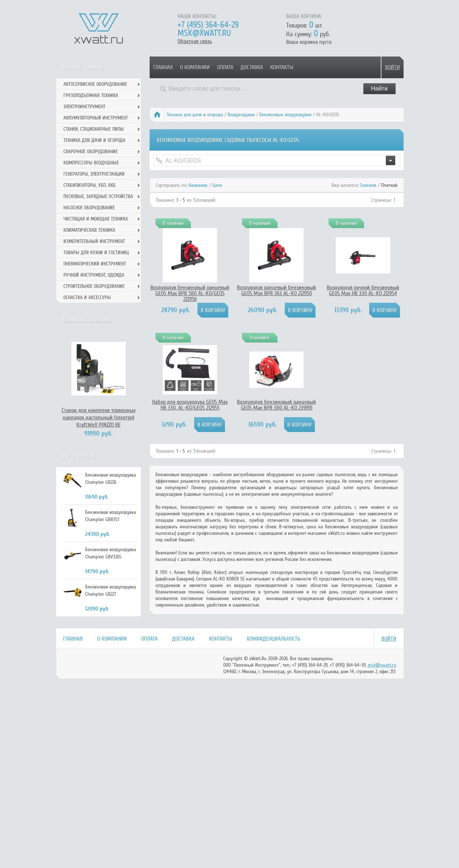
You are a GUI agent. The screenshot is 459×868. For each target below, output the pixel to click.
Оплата (225, 67)
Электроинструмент (84, 107)
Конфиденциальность (274, 639)
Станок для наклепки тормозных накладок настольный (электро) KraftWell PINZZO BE (99, 418)
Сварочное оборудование (91, 152)
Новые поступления (87, 320)
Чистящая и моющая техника (96, 219)
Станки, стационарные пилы (94, 129)
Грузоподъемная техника (91, 95)
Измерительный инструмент (94, 241)
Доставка (252, 67)
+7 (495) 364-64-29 (208, 25)
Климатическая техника (89, 230)
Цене (217, 185)
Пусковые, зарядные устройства (98, 196)
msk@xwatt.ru (204, 33)
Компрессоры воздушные (91, 163)
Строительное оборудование (94, 286)
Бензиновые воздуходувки (285, 115)
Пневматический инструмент (95, 264)
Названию (198, 185)
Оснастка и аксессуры (87, 297)
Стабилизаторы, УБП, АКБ (89, 185)
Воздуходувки (241, 115)
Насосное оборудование (89, 208)
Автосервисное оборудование (95, 84)
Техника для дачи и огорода (195, 115)
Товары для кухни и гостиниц (96, 253)
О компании (195, 67)
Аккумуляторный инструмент (96, 118)
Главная (163, 67)
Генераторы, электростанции (94, 174)
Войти (393, 67)
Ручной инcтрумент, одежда (94, 275)
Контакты (282, 67)
